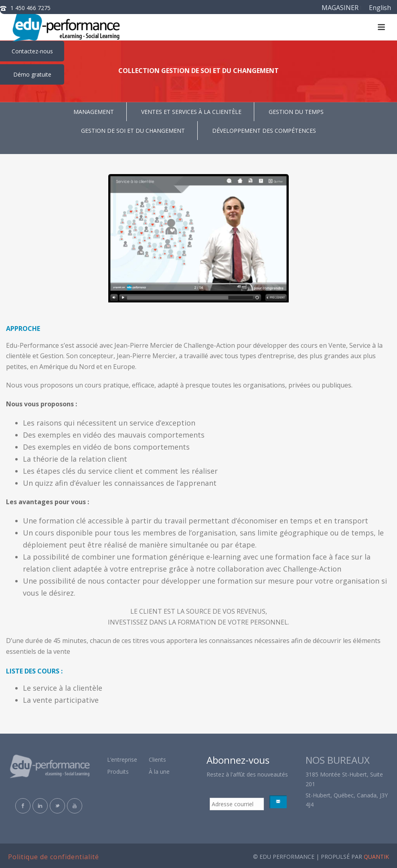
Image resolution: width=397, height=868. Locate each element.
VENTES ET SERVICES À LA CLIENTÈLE (191, 112)
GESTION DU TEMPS (296, 112)
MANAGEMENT (94, 112)
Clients (157, 759)
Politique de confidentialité (54, 857)
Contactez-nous (32, 51)
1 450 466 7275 (30, 8)
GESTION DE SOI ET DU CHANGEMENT (133, 131)
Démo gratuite (32, 74)
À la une (159, 772)
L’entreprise (122, 759)
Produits (118, 772)
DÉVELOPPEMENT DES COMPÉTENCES (264, 131)
